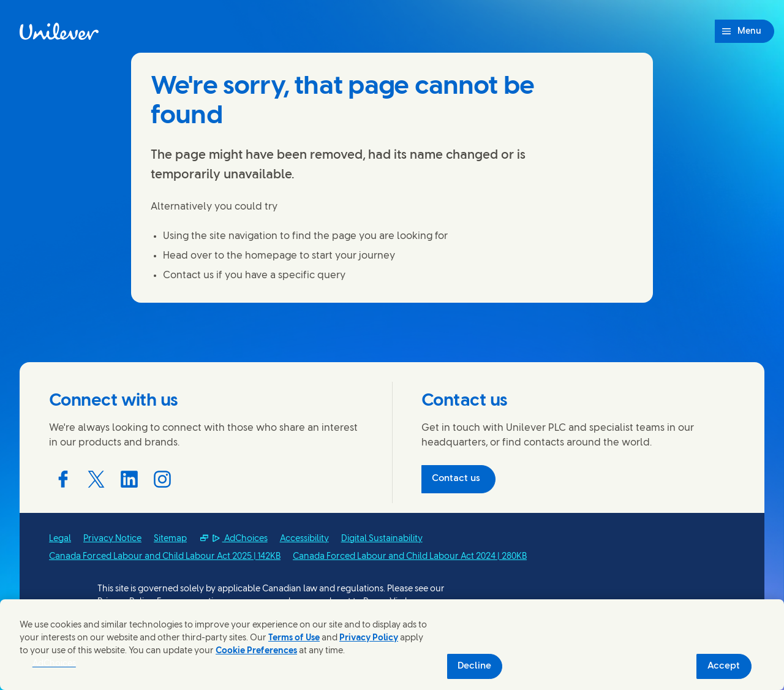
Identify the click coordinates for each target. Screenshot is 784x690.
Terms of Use (294, 638)
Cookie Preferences (256, 651)
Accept (724, 666)
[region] (392, 645)
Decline (474, 666)
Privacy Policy (369, 638)
